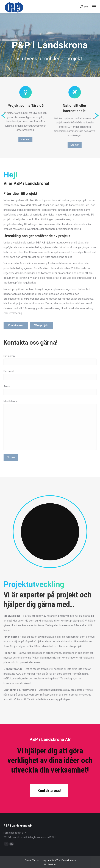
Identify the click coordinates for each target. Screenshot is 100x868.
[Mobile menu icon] (94, 7)
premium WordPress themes (61, 860)
